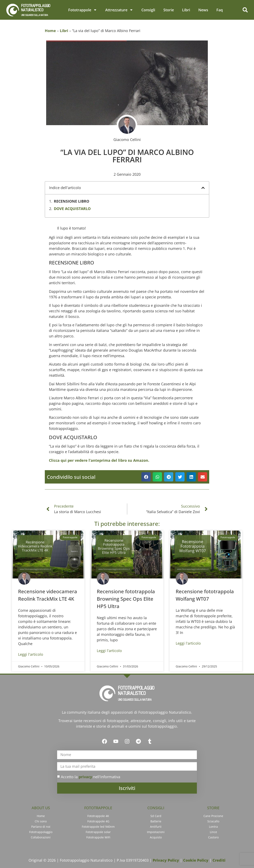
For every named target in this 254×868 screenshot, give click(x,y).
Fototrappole (83, 10)
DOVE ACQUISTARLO (72, 209)
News (203, 10)
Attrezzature (119, 10)
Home (50, 31)
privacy (85, 777)
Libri (186, 10)
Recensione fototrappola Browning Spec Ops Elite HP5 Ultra (126, 599)
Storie (169, 10)
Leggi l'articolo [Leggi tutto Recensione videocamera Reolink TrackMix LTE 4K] (31, 654)
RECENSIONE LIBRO (72, 201)
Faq (220, 10)
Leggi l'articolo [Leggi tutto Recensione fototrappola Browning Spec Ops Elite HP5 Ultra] (109, 651)
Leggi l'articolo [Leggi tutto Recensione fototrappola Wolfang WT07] (188, 643)
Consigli (148, 10)
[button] (245, 10)
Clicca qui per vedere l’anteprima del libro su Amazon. (99, 460)
